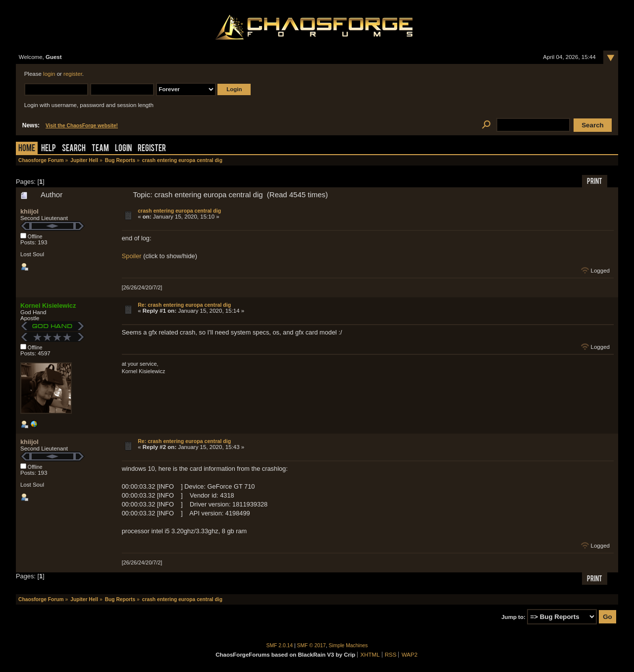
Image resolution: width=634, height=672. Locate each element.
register (73, 74)
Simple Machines (348, 645)
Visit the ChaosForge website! (82, 126)
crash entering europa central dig (179, 211)
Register (152, 149)
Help (49, 149)
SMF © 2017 (312, 645)
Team (100, 149)
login (49, 74)
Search (74, 149)
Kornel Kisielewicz (48, 306)
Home (27, 149)
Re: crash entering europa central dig (184, 305)
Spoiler (132, 256)
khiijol (29, 211)
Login (123, 149)
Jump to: (513, 617)
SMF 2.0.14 (280, 645)
